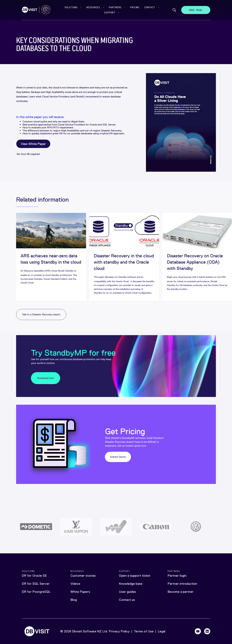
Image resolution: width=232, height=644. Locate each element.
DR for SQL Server (36, 584)
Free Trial (196, 10)
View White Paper (33, 144)
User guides (127, 592)
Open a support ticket (135, 576)
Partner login (177, 576)
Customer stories (83, 576)
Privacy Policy (119, 631)
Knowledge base (131, 584)
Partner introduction (182, 584)
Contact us (127, 600)
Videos (75, 584)
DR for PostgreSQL (36, 592)
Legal (162, 631)
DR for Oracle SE (34, 576)
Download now (46, 378)
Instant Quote (118, 457)
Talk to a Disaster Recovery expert (41, 314)
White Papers (80, 592)
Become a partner (181, 592)
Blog (74, 600)
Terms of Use (144, 631)
